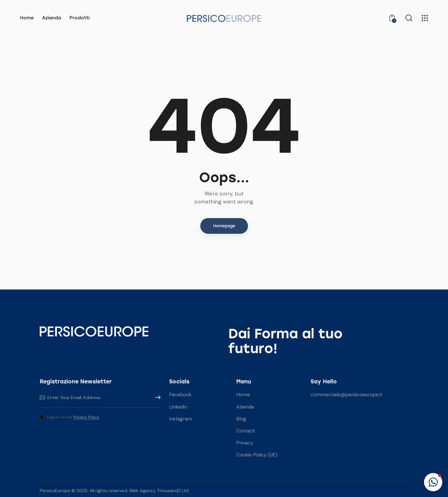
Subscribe (156, 398)
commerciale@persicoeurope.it (346, 395)
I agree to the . (73, 417)
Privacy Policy (86, 417)
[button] (433, 482)
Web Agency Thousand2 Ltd (159, 491)
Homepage (224, 226)
